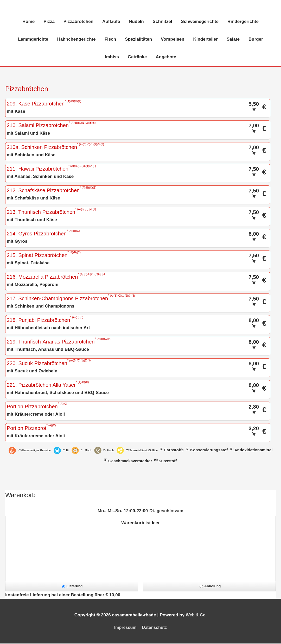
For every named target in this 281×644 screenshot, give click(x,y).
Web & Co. (196, 615)
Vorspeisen (173, 40)
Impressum (124, 628)
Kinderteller (205, 40)
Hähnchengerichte (76, 40)
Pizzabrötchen (78, 22)
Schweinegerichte (200, 22)
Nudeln (136, 22)
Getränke (137, 57)
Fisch (110, 40)
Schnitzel (162, 22)
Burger (256, 40)
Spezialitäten (138, 40)
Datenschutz (155, 628)
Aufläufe (111, 22)
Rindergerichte (243, 22)
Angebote (166, 57)
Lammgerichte (33, 40)
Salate (233, 40)
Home (28, 22)
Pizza (49, 22)
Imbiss (112, 57)
